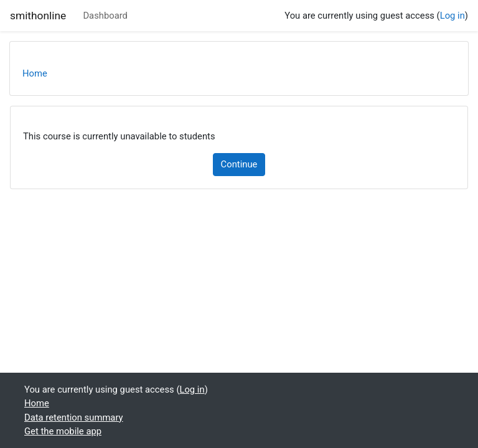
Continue (239, 164)
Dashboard (105, 16)
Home (35, 73)
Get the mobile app (63, 431)
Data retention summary (74, 418)
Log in (452, 16)
